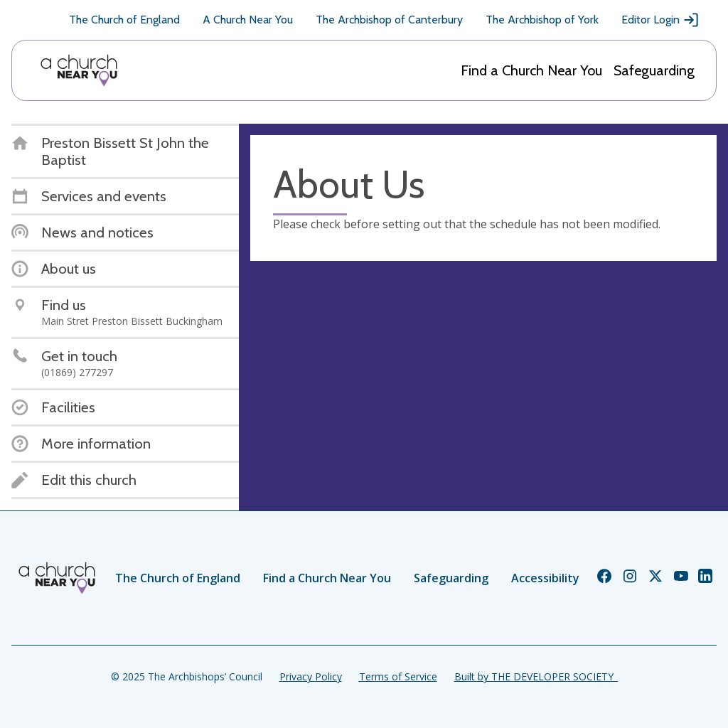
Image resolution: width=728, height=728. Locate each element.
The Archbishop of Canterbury (389, 20)
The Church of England (124, 20)
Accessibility (545, 578)
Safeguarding (654, 70)
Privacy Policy (311, 676)
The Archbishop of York (542, 20)
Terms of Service (398, 676)
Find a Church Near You (531, 70)
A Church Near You (248, 20)
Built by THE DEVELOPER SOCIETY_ (536, 676)
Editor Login (660, 20)
